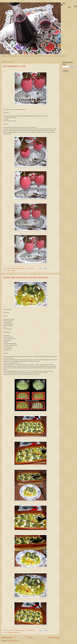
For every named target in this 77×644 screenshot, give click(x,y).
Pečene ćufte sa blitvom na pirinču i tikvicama (26, 277)
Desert (9, 271)
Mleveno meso (17, 632)
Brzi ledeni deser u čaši (15, 66)
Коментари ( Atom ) (14, 641)
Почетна (30, 638)
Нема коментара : (31, 268)
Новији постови (7, 638)
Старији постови (54, 638)
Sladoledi (13, 271)
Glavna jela (10, 632)
